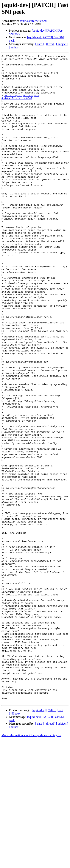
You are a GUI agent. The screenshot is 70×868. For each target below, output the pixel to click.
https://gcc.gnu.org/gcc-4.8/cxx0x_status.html (20, 105)
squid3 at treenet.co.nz (33, 21)
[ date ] (39, 44)
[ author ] (15, 47)
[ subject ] (62, 44)
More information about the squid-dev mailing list (31, 865)
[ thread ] (50, 44)
